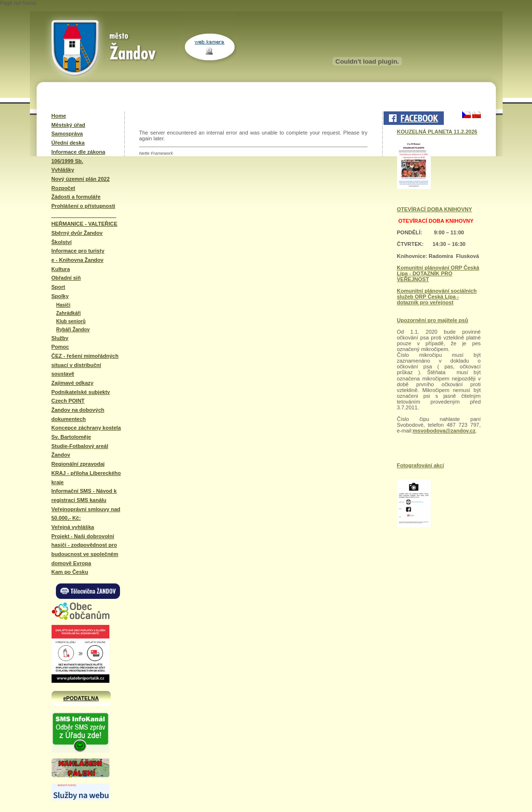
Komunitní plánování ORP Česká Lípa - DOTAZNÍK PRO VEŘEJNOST (438, 273)
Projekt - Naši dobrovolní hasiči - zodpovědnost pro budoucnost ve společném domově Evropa (85, 550)
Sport (59, 287)
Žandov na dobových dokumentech (78, 414)
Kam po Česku (70, 572)
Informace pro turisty (78, 251)
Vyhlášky (63, 170)
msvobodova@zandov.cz (444, 431)
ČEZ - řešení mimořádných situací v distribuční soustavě (85, 365)
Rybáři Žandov (73, 330)
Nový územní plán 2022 (81, 179)
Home (59, 116)
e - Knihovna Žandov (78, 260)
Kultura (61, 269)
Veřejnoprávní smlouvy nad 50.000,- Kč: (86, 514)
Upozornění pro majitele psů (433, 320)
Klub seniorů (71, 321)
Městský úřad (68, 125)
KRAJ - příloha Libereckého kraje (86, 478)
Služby (60, 338)
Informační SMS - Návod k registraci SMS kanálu (84, 495)
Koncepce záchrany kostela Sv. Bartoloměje (86, 432)
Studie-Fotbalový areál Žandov (80, 451)
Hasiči (63, 305)
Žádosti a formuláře (76, 197)
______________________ (84, 215)
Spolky (60, 296)
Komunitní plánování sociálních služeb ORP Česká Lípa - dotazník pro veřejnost (437, 297)
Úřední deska (68, 143)
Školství (62, 242)
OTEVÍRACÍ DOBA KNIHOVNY (435, 209)
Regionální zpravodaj (78, 464)
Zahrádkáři (69, 313)
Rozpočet (64, 188)
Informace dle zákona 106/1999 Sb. (79, 156)
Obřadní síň (66, 278)
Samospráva (67, 134)
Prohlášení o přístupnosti (84, 206)
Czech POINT (68, 401)
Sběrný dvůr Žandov (77, 233)
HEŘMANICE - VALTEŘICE (85, 224)
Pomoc (60, 347)
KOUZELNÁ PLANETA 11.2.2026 (437, 132)
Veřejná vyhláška (73, 527)
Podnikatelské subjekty (81, 392)
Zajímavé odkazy (73, 383)
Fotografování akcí (421, 465)
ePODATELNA (81, 698)
